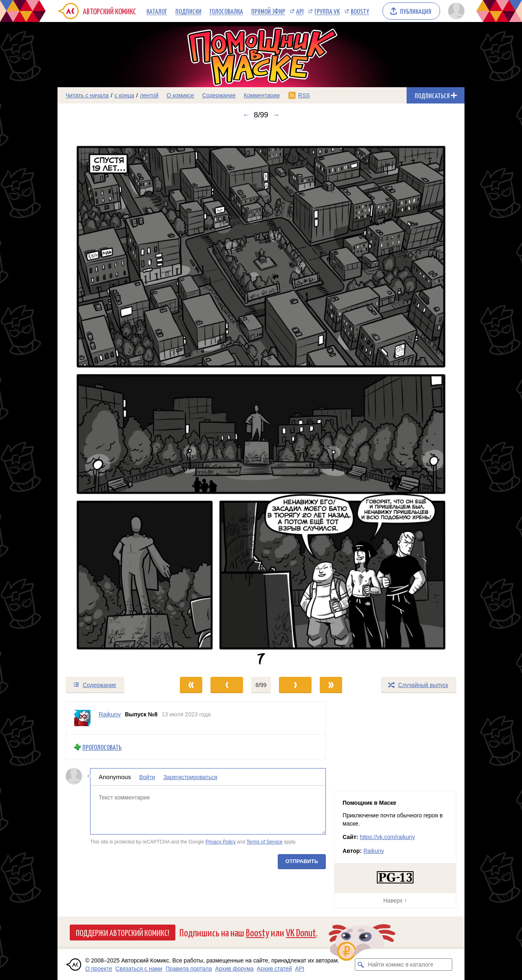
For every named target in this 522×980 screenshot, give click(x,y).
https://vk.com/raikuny (387, 837)
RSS (304, 95)
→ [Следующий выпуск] (276, 115)
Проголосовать (102, 747)
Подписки (188, 11)
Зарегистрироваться (190, 777)
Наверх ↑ (395, 901)
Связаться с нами (139, 969)
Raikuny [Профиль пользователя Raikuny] (110, 714)
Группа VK (327, 11)
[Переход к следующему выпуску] (261, 398)
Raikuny (374, 851)
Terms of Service (264, 842)
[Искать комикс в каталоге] (361, 965)
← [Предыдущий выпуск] (246, 115)
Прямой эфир (268, 11)
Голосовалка (226, 11)
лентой (149, 95)
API (300, 11)
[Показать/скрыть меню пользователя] (455, 11)
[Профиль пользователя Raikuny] (82, 718)
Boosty (360, 11)
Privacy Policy (221, 842)
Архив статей (274, 969)
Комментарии (262, 95)
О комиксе (180, 95)
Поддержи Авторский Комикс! (123, 932)
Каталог (157, 11)
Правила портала (189, 969)
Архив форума (234, 969)
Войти (147, 777)
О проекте (99, 969)
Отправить (302, 861)
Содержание (219, 95)
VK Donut (301, 932)
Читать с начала (87, 95)
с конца (125, 95)
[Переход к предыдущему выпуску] (108, 398)
